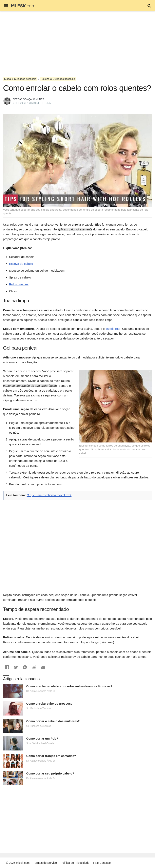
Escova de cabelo (21, 264)
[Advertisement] (77, 44)
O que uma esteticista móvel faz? (49, 495)
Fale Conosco (102, 863)
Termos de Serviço (45, 863)
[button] (7, 667)
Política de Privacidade (75, 863)
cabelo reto (113, 329)
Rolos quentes (19, 284)
